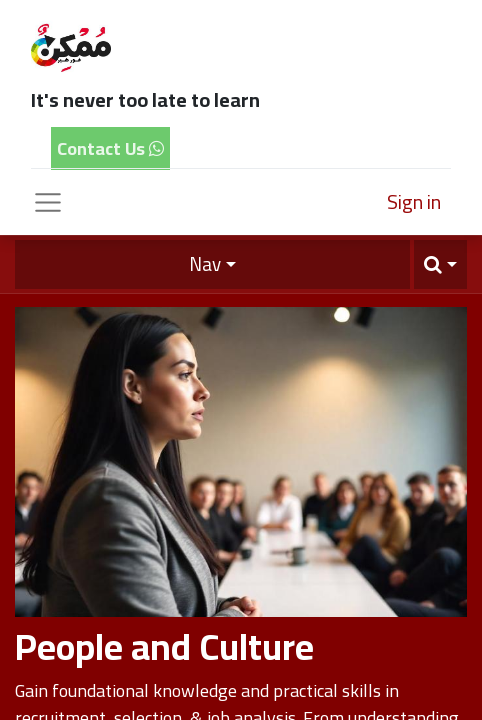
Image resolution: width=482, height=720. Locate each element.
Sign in (414, 201)
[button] (440, 264)
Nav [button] (205, 264)
